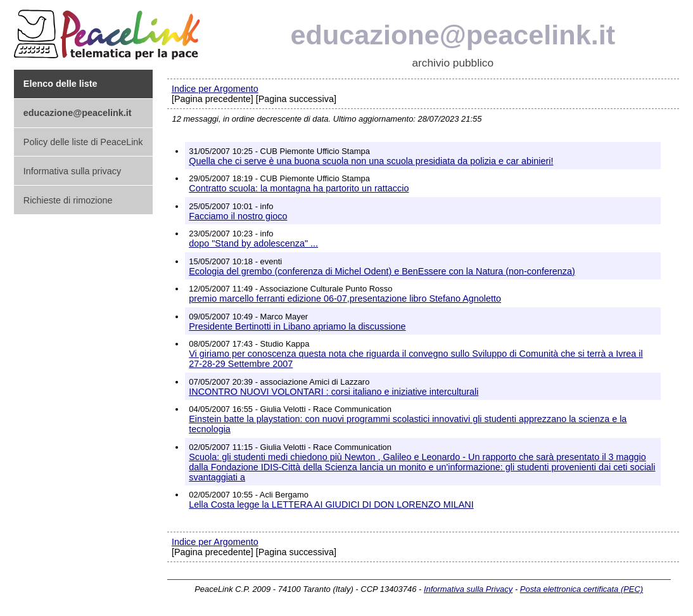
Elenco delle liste (60, 84)
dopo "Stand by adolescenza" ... (253, 243)
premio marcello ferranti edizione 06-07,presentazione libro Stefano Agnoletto (345, 298)
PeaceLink (109, 31)
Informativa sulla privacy (72, 171)
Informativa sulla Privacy (468, 589)
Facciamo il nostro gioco (238, 216)
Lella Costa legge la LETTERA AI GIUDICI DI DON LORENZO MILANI (331, 504)
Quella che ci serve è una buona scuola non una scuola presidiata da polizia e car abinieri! (371, 161)
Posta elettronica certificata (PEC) (582, 589)
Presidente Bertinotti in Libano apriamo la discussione (297, 326)
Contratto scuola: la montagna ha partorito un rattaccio (299, 188)
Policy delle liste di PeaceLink (83, 142)
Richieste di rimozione (68, 200)
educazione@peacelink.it (453, 35)
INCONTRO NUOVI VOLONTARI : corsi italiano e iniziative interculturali (334, 392)
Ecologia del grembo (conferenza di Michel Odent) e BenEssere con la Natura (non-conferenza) (382, 271)
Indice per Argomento (215, 89)
